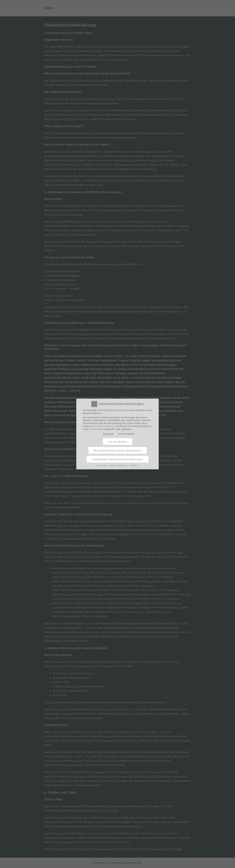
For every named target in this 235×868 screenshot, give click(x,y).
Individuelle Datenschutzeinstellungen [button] (118, 457)
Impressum (134, 464)
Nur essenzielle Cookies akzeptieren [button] (118, 448)
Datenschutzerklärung (103, 424)
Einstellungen (96, 427)
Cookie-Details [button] (103, 464)
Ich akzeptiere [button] (118, 439)
